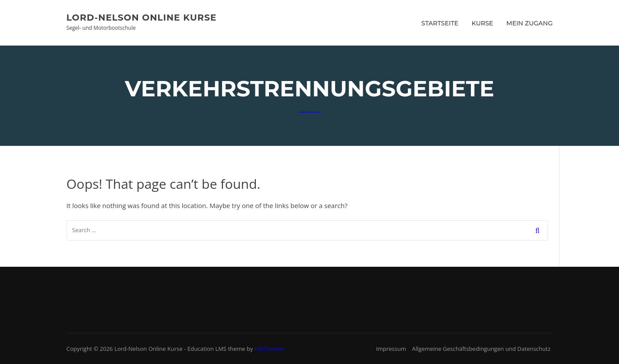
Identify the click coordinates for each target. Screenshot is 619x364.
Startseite (440, 23)
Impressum (391, 349)
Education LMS (207, 349)
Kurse (483, 23)
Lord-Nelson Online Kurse (142, 18)
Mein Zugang (530, 23)
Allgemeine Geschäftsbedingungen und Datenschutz (481, 349)
